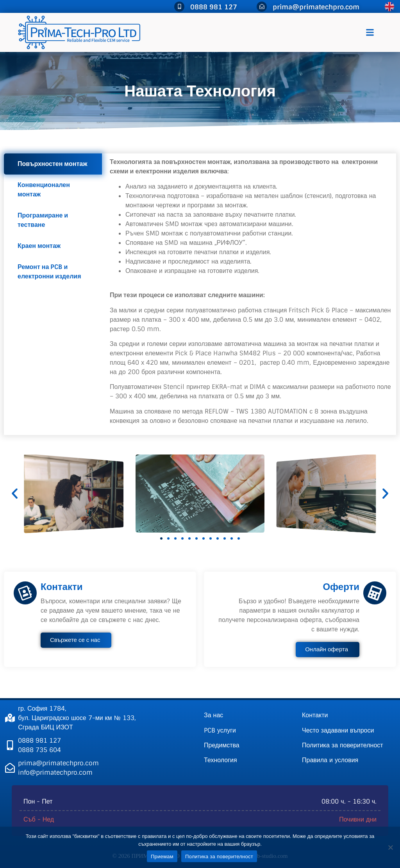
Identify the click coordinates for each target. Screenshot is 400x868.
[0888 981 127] (179, 7)
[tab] (53, 164)
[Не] (390, 847)
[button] (370, 33)
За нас (213, 715)
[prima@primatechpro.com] (262, 7)
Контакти (315, 715)
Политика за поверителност (343, 745)
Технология (221, 760)
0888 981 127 (214, 7)
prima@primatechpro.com (316, 7)
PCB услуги (220, 730)
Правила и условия (330, 760)
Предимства (222, 745)
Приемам (162, 856)
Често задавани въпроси (338, 730)
